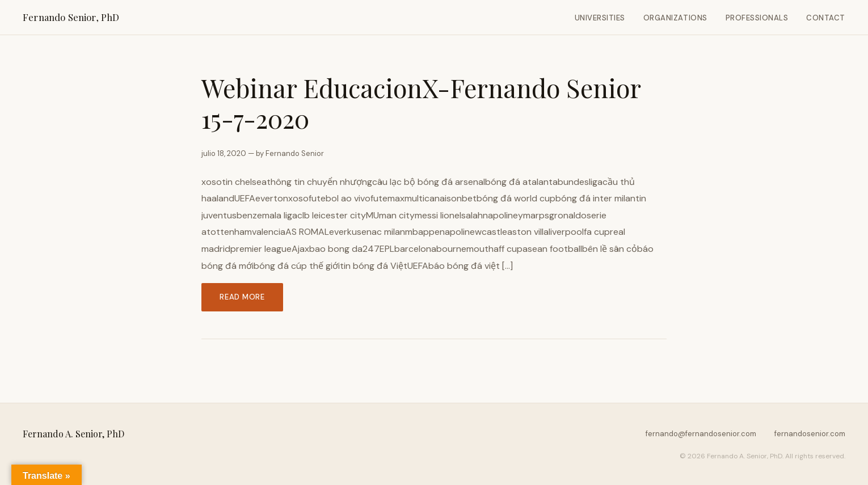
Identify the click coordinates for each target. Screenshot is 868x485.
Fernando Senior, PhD (71, 17)
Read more (242, 297)
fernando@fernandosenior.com (701, 434)
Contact (826, 18)
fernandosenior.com (810, 434)
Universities (600, 18)
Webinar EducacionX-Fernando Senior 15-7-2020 (421, 103)
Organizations (675, 18)
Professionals (757, 18)
